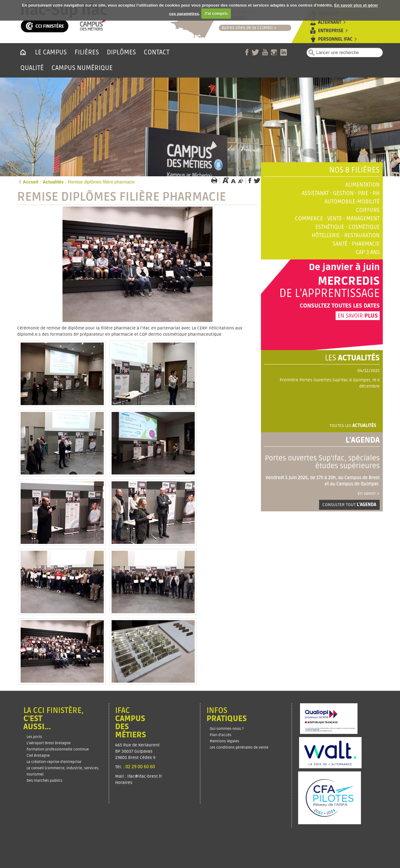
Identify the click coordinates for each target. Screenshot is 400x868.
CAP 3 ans (368, 252)
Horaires (124, 783)
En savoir (358, 316)
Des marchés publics (45, 781)
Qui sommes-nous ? (227, 729)
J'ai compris (216, 13)
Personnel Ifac (335, 39)
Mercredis (349, 281)
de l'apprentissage (329, 294)
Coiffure (368, 210)
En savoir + (369, 493)
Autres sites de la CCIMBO (246, 28)
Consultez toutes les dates (340, 306)
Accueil (31, 182)
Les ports (34, 737)
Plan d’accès (220, 735)
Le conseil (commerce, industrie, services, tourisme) (63, 771)
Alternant (330, 22)
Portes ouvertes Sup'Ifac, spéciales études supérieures (322, 462)
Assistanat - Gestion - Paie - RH (341, 193)
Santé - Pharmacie (356, 244)
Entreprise (331, 31)
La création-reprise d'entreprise (54, 762)
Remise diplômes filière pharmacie (122, 197)
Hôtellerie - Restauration (346, 236)
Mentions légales (224, 741)
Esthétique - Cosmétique (347, 227)
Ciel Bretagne (38, 756)
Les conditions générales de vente (239, 748)
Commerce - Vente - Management (337, 219)
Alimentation (362, 185)
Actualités (53, 182)
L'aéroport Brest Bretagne (49, 743)
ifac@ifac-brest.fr (145, 776)
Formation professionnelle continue (58, 749)
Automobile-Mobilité (352, 202)
